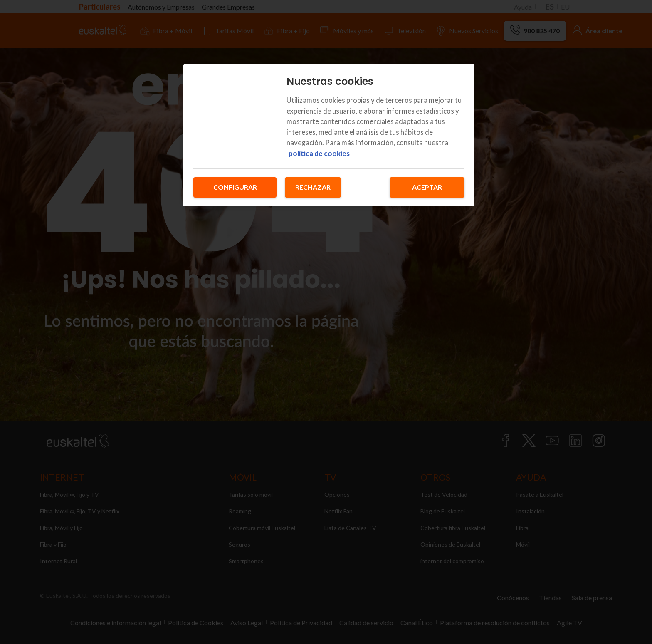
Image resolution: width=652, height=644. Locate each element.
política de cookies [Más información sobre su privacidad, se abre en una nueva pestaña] (319, 153)
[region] (329, 135)
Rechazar (313, 187)
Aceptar (427, 187)
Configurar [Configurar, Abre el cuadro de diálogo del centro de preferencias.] (235, 187)
